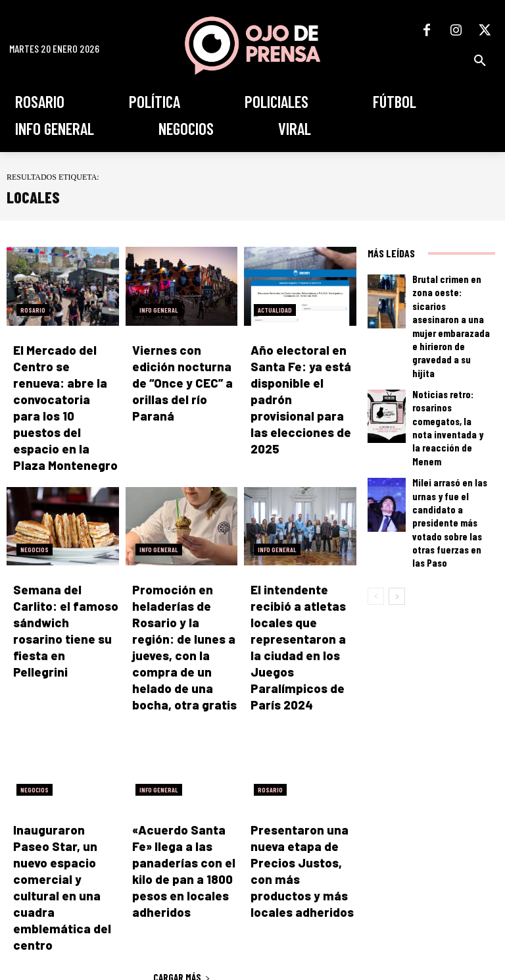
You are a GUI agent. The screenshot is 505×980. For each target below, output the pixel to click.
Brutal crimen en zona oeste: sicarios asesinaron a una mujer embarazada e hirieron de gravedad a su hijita (452, 299)
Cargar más (182, 829)
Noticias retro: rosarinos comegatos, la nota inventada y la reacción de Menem (451, 361)
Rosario (33, 310)
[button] (480, 61)
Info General (159, 310)
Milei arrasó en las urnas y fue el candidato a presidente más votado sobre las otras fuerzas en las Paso (451, 422)
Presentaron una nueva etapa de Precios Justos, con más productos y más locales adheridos (301, 754)
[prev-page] (376, 475)
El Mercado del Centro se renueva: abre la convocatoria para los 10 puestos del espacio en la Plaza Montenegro (64, 378)
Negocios (35, 490)
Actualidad (275, 310)
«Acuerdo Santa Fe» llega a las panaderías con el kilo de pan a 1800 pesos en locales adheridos (181, 754)
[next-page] (397, 475)
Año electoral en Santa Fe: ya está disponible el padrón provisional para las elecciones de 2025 (301, 378)
